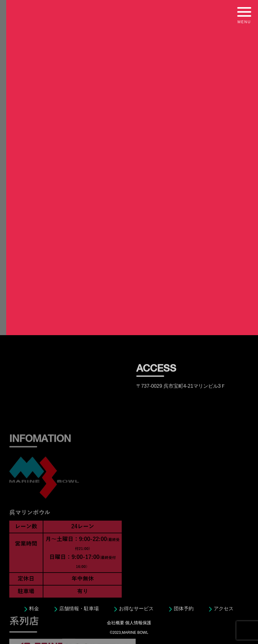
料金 (34, 610)
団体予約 (184, 610)
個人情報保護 (138, 623)
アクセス (224, 610)
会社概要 (116, 623)
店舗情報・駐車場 (79, 610)
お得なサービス (136, 610)
